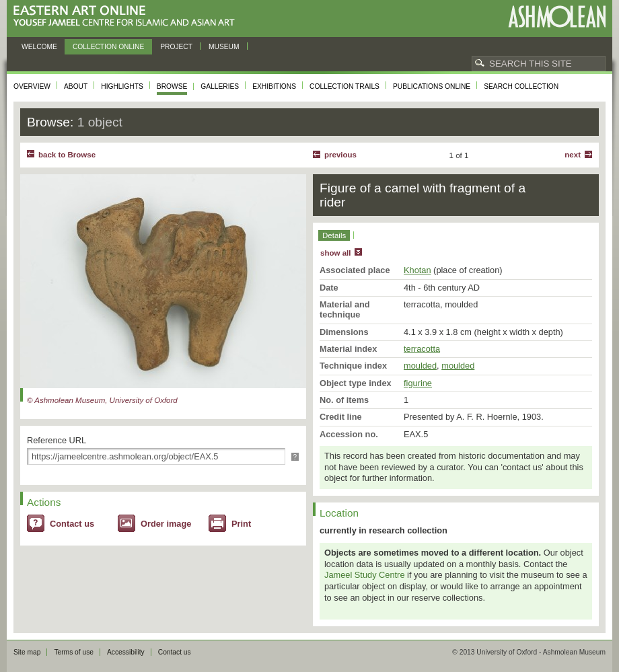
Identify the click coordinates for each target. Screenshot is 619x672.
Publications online (432, 86)
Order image (166, 524)
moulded (420, 366)
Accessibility (126, 652)
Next (573, 155)
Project (176, 47)
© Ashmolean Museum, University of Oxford (102, 400)
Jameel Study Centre (365, 575)
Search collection (521, 86)
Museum (224, 47)
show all (335, 253)
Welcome (39, 47)
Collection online (108, 47)
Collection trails (344, 86)
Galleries (220, 86)
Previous (340, 155)
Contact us (72, 524)
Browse (172, 86)
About (76, 86)
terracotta (422, 349)
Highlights (122, 86)
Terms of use (74, 652)
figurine (418, 383)
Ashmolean (557, 16)
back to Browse (67, 155)
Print (241, 524)
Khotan (417, 270)
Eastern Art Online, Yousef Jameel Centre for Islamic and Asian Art (128, 16)
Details (334, 235)
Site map (27, 652)
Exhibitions (274, 86)
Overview (32, 86)
